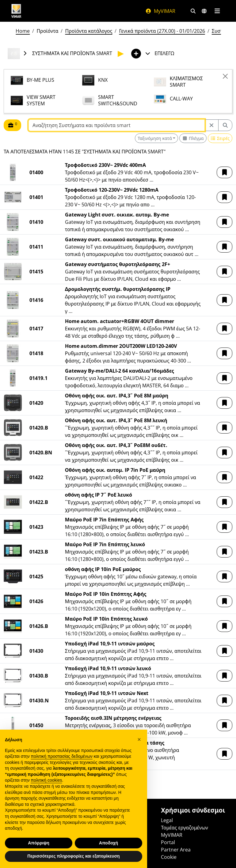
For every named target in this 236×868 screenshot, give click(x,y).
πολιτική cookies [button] (47, 780)
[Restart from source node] (211, 125)
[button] (225, 172)
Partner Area (176, 850)
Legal (167, 820)
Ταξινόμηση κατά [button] (155, 138)
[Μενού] (217, 11)
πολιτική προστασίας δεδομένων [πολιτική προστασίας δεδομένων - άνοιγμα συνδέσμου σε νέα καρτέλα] (62, 756)
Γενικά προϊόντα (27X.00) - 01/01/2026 (162, 31)
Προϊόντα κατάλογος (89, 31)
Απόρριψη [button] (39, 843)
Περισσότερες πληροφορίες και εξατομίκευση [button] (73, 856)
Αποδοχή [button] (108, 843)
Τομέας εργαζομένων (184, 828)
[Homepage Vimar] (16, 11)
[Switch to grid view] (193, 138)
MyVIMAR (160, 11)
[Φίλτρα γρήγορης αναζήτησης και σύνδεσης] (193, 11)
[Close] (225, 76)
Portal (168, 842)
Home (23, 31)
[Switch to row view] (220, 138)
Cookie (169, 857)
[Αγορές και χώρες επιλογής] (204, 11)
